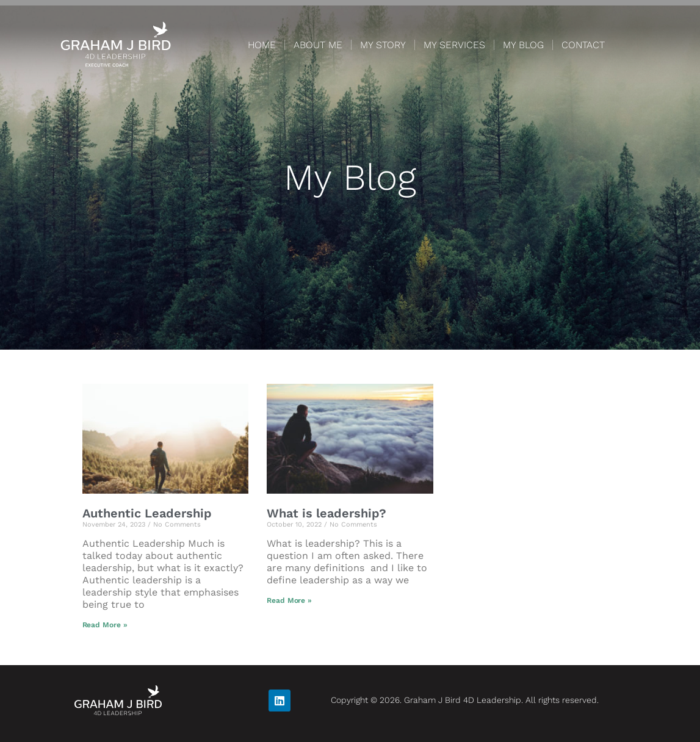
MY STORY (383, 45)
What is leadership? (327, 513)
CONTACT (583, 45)
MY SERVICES (454, 45)
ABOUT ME (318, 45)
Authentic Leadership (147, 513)
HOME (262, 45)
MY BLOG (523, 45)
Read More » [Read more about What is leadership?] (289, 600)
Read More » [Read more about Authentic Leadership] (105, 625)
